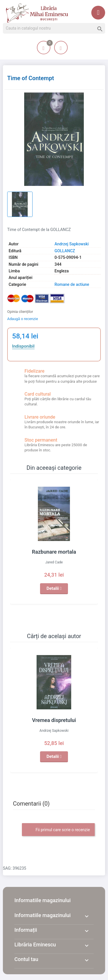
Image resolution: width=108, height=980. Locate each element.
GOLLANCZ (65, 251)
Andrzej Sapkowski (72, 244)
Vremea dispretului (54, 720)
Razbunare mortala (54, 552)
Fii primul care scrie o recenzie (58, 830)
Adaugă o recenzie (23, 319)
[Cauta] (54, 28)
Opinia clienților (20, 312)
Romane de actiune (72, 284)
